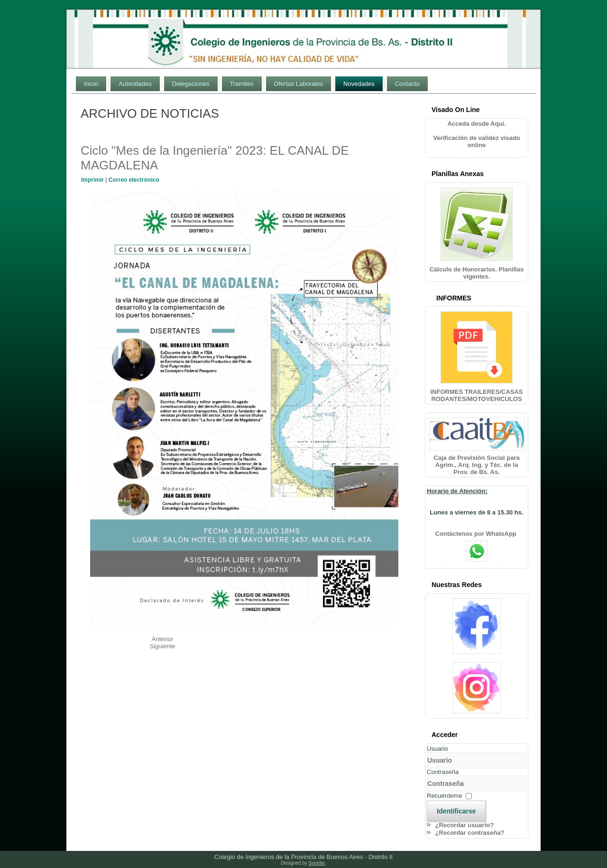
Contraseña (443, 772)
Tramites (242, 84)
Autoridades (135, 84)
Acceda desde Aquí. (476, 124)
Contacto (407, 84)
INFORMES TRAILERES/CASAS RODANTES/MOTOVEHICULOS (476, 395)
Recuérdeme (444, 796)
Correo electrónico (134, 180)
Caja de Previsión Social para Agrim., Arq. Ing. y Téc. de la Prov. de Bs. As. (476, 465)
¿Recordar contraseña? (470, 833)
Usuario (437, 749)
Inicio (91, 84)
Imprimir (93, 180)
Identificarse (456, 811)
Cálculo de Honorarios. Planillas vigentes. (477, 273)
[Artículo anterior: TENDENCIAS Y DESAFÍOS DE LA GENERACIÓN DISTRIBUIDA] (163, 639)
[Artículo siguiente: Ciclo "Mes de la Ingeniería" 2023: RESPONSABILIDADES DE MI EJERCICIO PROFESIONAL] (162, 646)
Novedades (359, 84)
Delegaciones (191, 84)
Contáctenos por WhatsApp (477, 534)
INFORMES (454, 298)
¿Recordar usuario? (465, 825)
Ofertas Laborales (299, 84)
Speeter (317, 863)
